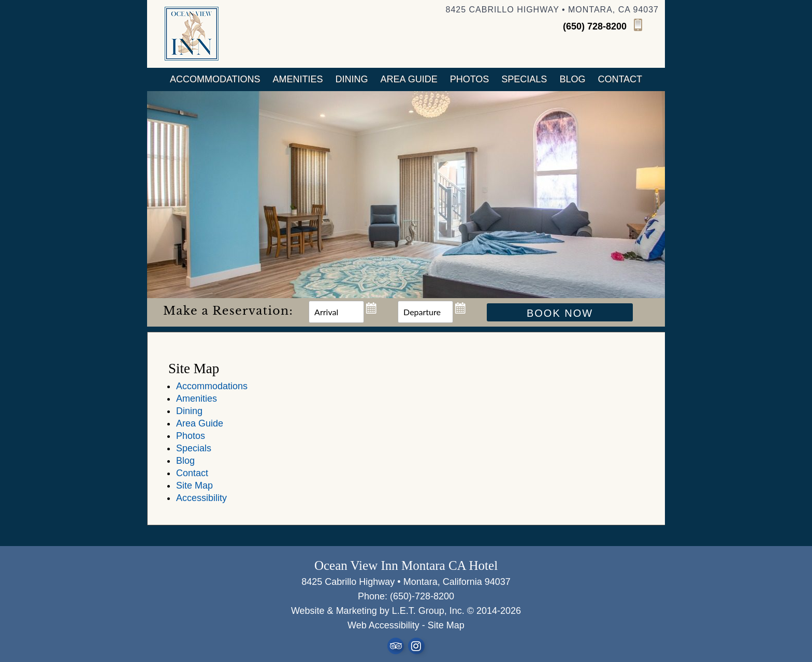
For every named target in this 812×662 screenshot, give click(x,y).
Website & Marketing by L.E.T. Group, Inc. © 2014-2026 (406, 611)
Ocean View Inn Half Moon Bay (192, 34)
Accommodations (215, 79)
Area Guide (409, 79)
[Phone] (611, 26)
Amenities (298, 79)
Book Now (560, 313)
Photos (470, 79)
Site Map (194, 486)
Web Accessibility (383, 625)
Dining (352, 79)
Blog (572, 79)
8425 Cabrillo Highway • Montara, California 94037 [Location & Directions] (406, 582)
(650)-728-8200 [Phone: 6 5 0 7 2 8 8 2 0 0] (422, 596)
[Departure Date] (425, 312)
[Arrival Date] (336, 312)
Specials (524, 79)
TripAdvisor (396, 646)
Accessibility (201, 498)
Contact (620, 79)
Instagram (416, 646)
